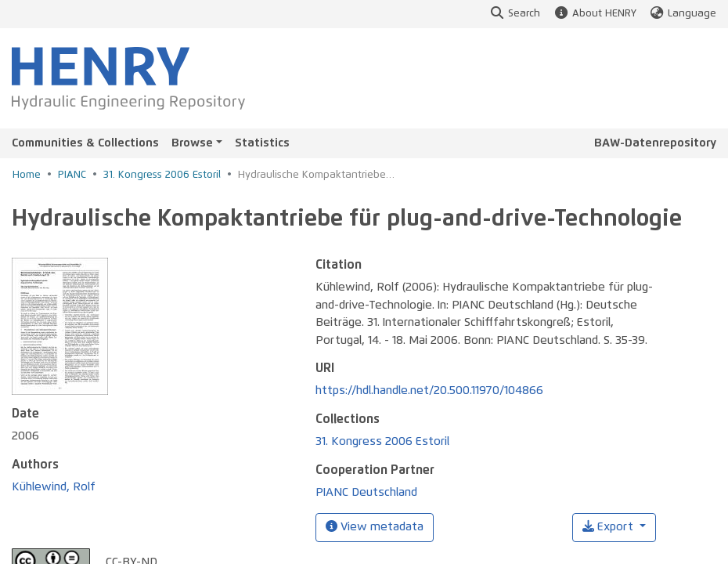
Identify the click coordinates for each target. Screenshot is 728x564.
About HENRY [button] (594, 14)
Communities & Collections (85, 143)
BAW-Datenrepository (655, 143)
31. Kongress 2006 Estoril (162, 175)
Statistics (262, 143)
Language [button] (683, 14)
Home (27, 175)
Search (515, 14)
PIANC (72, 175)
